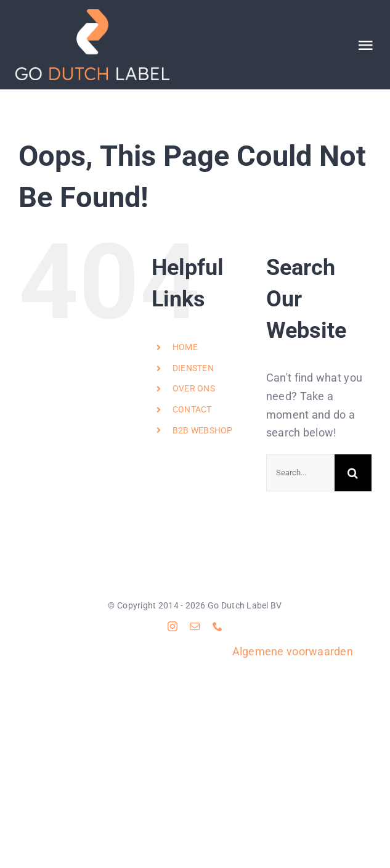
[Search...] (300, 473)
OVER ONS (194, 388)
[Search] (353, 473)
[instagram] (173, 626)
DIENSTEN (193, 368)
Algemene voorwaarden (293, 651)
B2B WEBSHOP (203, 430)
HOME (185, 347)
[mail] (195, 626)
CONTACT (192, 409)
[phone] (217, 626)
